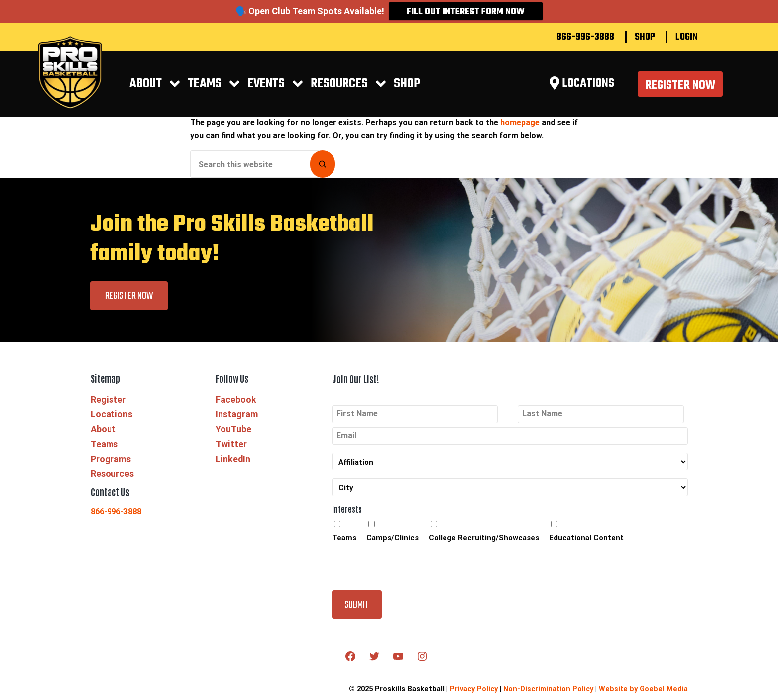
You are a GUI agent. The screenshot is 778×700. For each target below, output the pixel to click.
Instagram (236, 421)
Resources (112, 481)
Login (687, 37)
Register (108, 407)
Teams (209, 87)
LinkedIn (233, 466)
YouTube (234, 436)
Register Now (680, 89)
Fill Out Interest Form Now (466, 12)
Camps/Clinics (392, 546)
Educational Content (586, 546)
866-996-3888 (585, 37)
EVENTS (269, 87)
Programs (111, 466)
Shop (645, 37)
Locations (112, 421)
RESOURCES (340, 87)
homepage (520, 130)
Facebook (235, 407)
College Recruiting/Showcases (484, 546)
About (151, 87)
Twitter (231, 451)
